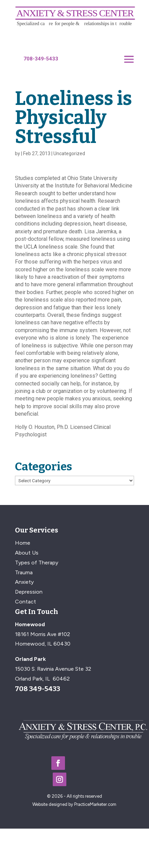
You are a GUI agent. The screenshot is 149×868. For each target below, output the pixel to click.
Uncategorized (69, 153)
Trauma (24, 572)
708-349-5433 (41, 59)
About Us (27, 553)
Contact (26, 602)
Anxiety (24, 582)
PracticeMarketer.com (95, 804)
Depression (29, 592)
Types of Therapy (37, 563)
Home (23, 543)
